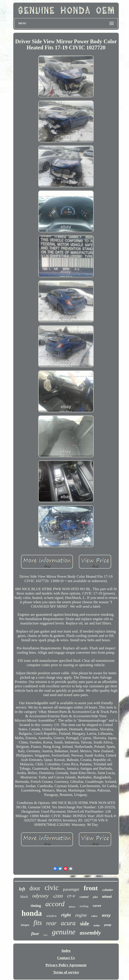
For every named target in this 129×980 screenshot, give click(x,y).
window (52, 916)
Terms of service (66, 972)
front (91, 888)
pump (108, 925)
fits (38, 923)
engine (81, 915)
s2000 (58, 896)
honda (32, 913)
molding (84, 906)
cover (97, 906)
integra (25, 925)
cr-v (71, 896)
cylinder (108, 890)
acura (68, 923)
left (22, 889)
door (35, 888)
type (46, 935)
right (66, 915)
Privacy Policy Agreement (66, 965)
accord (55, 904)
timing (36, 906)
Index (66, 951)
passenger (71, 889)
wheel (107, 897)
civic (52, 888)
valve (94, 916)
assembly (90, 933)
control (84, 897)
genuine (64, 932)
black (24, 897)
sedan (97, 926)
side (84, 924)
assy (106, 915)
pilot (95, 897)
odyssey (40, 896)
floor (35, 934)
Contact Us (66, 958)
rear (51, 923)
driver (72, 907)
